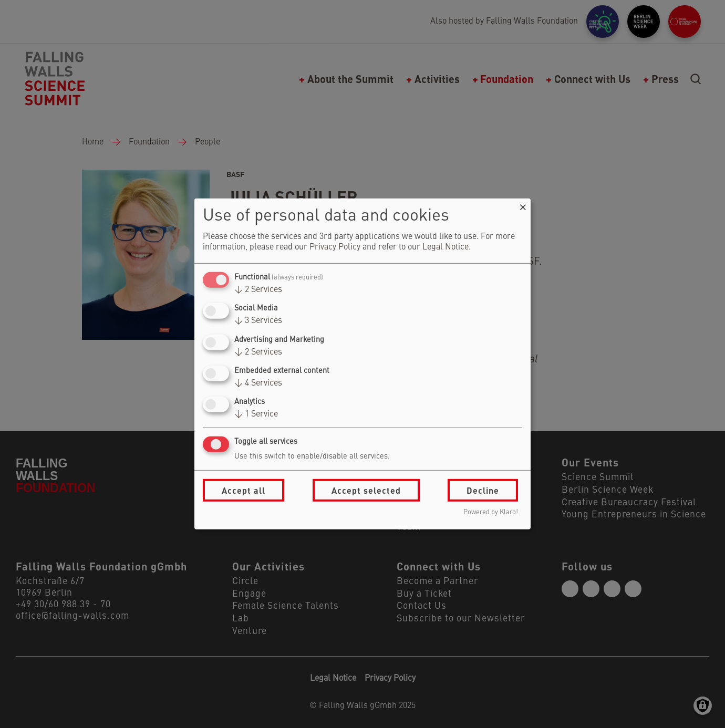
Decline (483, 490)
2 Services (258, 290)
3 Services (258, 321)
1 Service (256, 414)
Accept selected (366, 490)
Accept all (244, 490)
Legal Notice (446, 247)
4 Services (258, 383)
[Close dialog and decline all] (523, 205)
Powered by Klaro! (491, 512)
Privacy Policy (335, 247)
